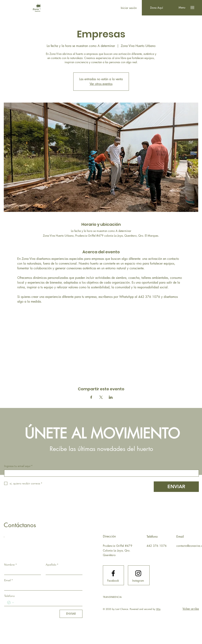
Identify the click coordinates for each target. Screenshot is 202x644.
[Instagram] (138, 581)
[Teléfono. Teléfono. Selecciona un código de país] (11, 603)
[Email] (42, 587)
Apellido (52, 565)
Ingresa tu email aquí (18, 466)
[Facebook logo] (113, 573)
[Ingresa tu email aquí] (100, 473)
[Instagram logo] (138, 573)
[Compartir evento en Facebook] (91, 397)
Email (8, 580)
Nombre (10, 565)
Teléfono (9, 596)
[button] (182, 8)
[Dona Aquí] (157, 8)
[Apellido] (63, 571)
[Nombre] (21, 571)
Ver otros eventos (101, 84)
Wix (158, 609)
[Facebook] (113, 581)
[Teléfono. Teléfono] (47, 603)
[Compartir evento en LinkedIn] (111, 397)
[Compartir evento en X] (101, 397)
